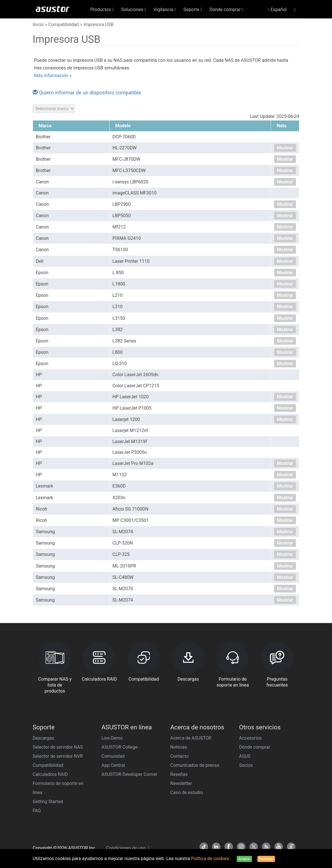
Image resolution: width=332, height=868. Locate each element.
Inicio (38, 25)
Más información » (53, 76)
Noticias (179, 747)
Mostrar (285, 148)
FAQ (37, 811)
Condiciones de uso (127, 848)
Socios (246, 765)
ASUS (245, 756)
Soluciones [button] (134, 9)
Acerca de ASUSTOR (191, 738)
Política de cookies (211, 859)
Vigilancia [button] (165, 9)
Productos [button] (102, 9)
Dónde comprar (255, 747)
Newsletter (181, 783)
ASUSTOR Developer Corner (130, 774)
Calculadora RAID (50, 774)
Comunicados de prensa (195, 765)
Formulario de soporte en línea (58, 788)
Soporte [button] (193, 9)
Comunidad (113, 756)
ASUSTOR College (120, 747)
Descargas (43, 738)
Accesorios (251, 738)
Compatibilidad (64, 25)
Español (277, 9)
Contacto (179, 756)
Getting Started (48, 802)
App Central (113, 765)
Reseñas (179, 774)
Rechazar (266, 859)
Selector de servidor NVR (58, 756)
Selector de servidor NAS (58, 747)
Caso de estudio (187, 792)
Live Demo (112, 738)
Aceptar (244, 859)
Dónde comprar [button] (226, 9)
